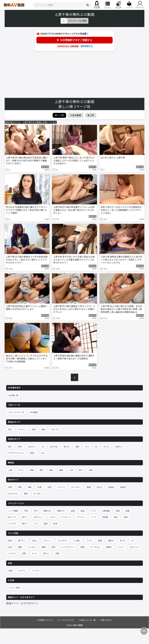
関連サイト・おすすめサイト (22, 603)
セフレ (21, 470)
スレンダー (76, 487)
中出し (35, 541)
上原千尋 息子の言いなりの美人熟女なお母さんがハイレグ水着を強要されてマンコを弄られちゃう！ (74, 260)
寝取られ (47, 511)
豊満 (26, 494)
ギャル (106, 447)
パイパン (61, 487)
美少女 (66, 447)
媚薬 (100, 541)
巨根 (34, 429)
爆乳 (30, 487)
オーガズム (95, 547)
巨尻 (49, 487)
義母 (61, 470)
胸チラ (25, 524)
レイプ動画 (13, 511)
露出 (116, 517)
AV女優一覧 (13, 395)
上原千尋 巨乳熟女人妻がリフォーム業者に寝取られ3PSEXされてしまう (27, 308)
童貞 (43, 429)
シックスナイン (68, 547)
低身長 (111, 487)
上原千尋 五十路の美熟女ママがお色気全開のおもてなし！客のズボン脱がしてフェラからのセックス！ (27, 260)
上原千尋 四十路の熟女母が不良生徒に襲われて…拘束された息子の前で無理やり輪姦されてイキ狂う (27, 161)
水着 (10, 570)
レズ (36, 524)
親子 (42, 470)
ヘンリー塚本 (14, 588)
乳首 (40, 487)
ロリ (87, 447)
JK (43, 447)
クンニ (35, 553)
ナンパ (93, 511)
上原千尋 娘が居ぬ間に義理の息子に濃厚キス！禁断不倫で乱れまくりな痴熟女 (74, 357)
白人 (43, 453)
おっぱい (38, 494)
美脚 (89, 487)
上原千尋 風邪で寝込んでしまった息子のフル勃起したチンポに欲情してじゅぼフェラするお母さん (74, 161)
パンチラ (12, 524)
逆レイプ (12, 517)
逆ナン (25, 517)
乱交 (10, 547)
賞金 (82, 511)
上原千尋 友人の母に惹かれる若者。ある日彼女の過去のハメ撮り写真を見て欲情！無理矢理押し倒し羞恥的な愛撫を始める (121, 309)
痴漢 (118, 511)
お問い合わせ (106, 620)
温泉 (126, 517)
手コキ (123, 541)
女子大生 (54, 447)
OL (96, 447)
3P (133, 541)
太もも (99, 487)
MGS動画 (34, 412)
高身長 (123, 487)
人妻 (10, 470)
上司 (71, 470)
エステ (53, 517)
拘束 (55, 524)
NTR (36, 511)
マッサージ (66, 517)
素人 (10, 447)
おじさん (55, 429)
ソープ (93, 517)
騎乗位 (109, 547)
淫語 (24, 553)
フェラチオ (62, 541)
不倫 (26, 511)
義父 (51, 470)
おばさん (32, 447)
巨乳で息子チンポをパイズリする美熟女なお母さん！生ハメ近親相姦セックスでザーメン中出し (121, 210)
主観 (57, 553)
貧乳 (20, 487)
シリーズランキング (66, 620)
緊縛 (83, 547)
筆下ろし (22, 541)
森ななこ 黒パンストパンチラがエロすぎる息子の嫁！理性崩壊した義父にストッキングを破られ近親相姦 (27, 359)
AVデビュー (39, 517)
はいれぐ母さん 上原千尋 (113, 158)
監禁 (46, 524)
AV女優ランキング (45, 620)
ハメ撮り (77, 541)
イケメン (22, 429)
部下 (81, 470)
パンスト (36, 570)
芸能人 (33, 453)
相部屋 (105, 517)
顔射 (20, 547)
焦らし (46, 553)
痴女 (10, 541)
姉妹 (32, 470)
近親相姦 (106, 511)
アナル (89, 541)
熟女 (20, 447)
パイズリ (12, 553)
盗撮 (127, 511)
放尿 (53, 547)
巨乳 (10, 487)
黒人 (10, 429)
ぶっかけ (32, 547)
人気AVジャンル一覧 (87, 620)
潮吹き (111, 541)
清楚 (77, 447)
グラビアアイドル (16, 453)
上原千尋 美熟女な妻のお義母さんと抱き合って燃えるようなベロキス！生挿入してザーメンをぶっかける (121, 260)
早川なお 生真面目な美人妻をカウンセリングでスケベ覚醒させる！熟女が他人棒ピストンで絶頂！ (27, 210)
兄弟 (91, 470)
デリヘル (81, 517)
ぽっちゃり (13, 494)
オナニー (47, 541)
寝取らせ (61, 511)
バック (121, 547)
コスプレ (22, 570)
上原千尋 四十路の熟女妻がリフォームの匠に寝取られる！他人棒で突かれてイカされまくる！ (74, 210)
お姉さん (119, 447)
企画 (73, 511)
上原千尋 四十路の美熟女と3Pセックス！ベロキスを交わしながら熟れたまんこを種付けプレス (74, 309)
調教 (44, 547)
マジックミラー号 (16, 412)
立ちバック (134, 547)
